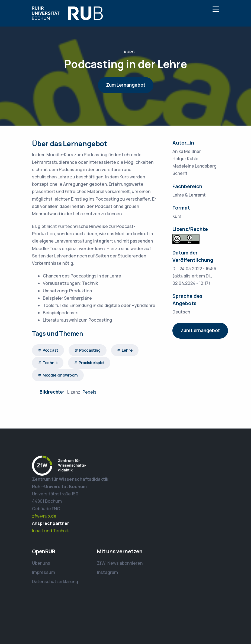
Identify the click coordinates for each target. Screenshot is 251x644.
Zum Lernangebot (126, 85)
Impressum (44, 572)
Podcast (50, 350)
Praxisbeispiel (91, 363)
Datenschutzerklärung (55, 581)
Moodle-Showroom (60, 375)
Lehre (127, 350)
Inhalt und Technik (50, 531)
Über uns (41, 563)
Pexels (89, 392)
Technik (50, 363)
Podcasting (90, 350)
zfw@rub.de (44, 516)
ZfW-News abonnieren (120, 563)
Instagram (107, 572)
